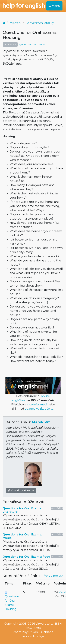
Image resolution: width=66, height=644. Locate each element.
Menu (54, 6)
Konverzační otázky (40, 23)
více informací (37, 404)
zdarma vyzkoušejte (39, 409)
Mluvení (16, 23)
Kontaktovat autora (21, 490)
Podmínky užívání (26, 632)
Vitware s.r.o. (44, 624)
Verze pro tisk (54, 576)
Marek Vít (41, 422)
